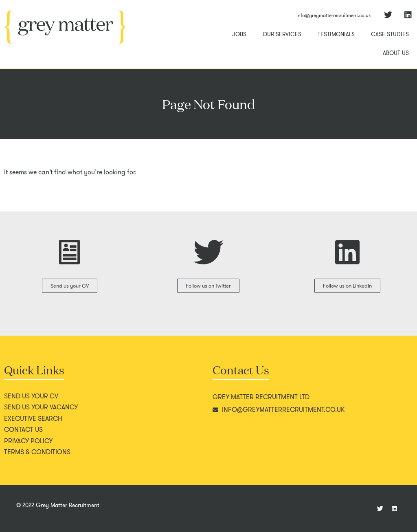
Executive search (33, 419)
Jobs (239, 34)
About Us (396, 53)
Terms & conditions (37, 452)
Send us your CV (31, 396)
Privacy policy (28, 441)
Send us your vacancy (41, 407)
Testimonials (336, 34)
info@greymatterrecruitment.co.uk (334, 15)
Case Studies (390, 34)
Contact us (23, 430)
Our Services (282, 34)
